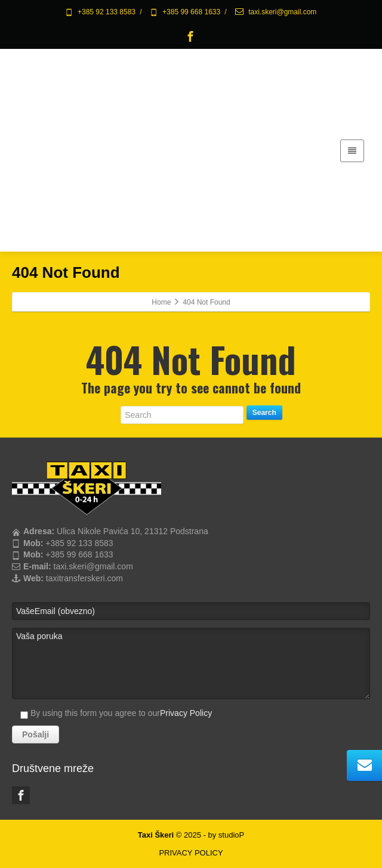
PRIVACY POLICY (191, 853)
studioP (231, 835)
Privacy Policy (186, 713)
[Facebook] (190, 36)
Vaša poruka (191, 664)
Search (264, 413)
